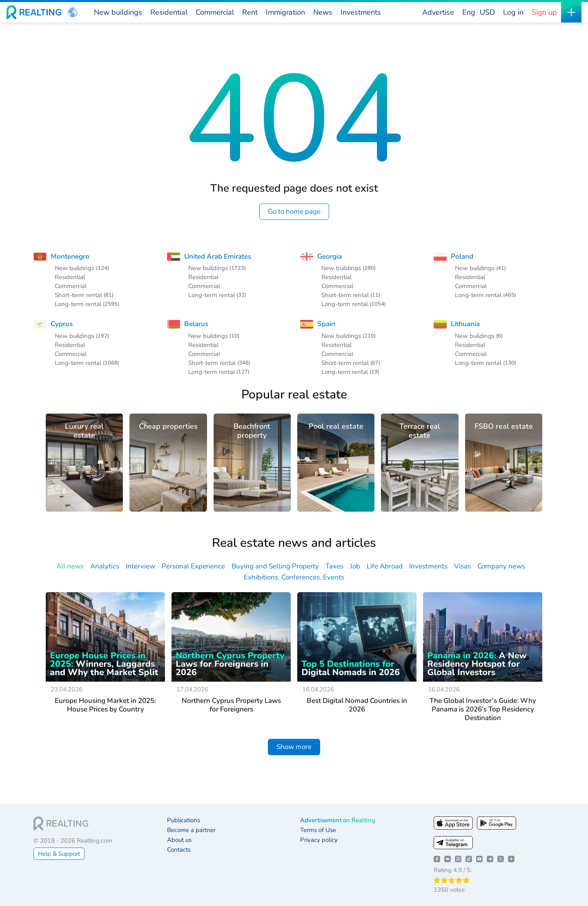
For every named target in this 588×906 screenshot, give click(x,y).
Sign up (544, 12)
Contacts (179, 850)
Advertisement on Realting (338, 820)
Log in (513, 12)
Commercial (71, 286)
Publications (184, 820)
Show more (294, 747)
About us (179, 840)
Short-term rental (78, 295)
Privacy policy (319, 840)
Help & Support (59, 854)
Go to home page (294, 211)
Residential (70, 277)
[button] (73, 12)
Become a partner (191, 830)
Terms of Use (318, 830)
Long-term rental (78, 304)
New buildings (75, 268)
